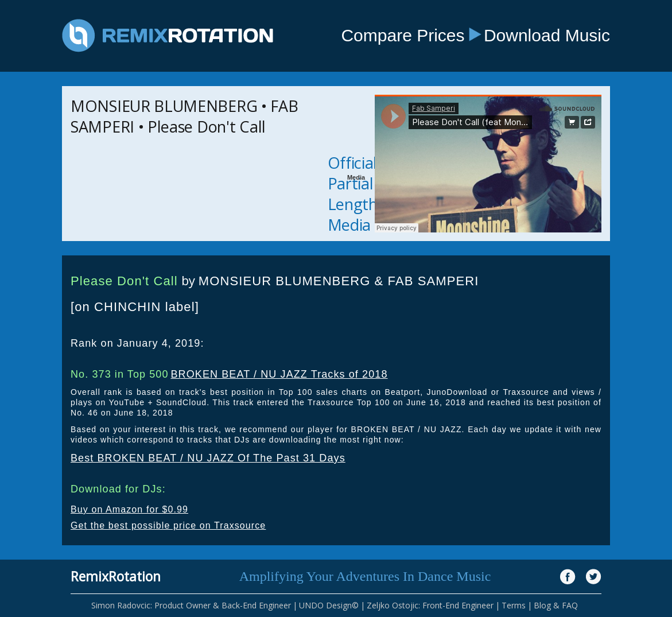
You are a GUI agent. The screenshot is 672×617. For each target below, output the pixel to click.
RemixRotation (116, 576)
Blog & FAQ (556, 605)
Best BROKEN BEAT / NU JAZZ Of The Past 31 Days (208, 458)
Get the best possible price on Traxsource (168, 525)
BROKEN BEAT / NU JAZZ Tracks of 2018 (279, 374)
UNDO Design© (329, 605)
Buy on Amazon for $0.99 (129, 509)
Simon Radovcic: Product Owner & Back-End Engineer (191, 605)
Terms (514, 605)
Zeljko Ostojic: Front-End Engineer (430, 605)
